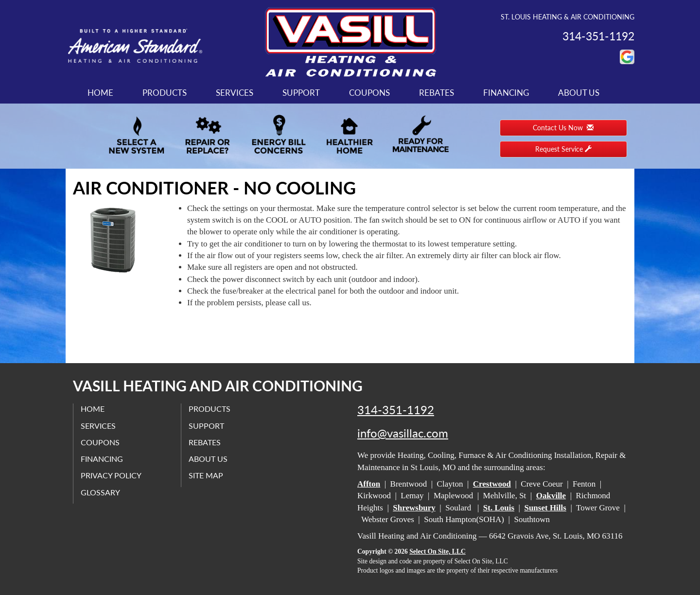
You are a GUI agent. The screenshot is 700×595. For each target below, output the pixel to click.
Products (165, 93)
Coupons (369, 93)
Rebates (437, 93)
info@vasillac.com (403, 433)
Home (100, 93)
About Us (579, 93)
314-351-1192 (396, 410)
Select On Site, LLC (437, 551)
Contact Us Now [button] (563, 128)
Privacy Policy (111, 475)
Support (301, 93)
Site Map (206, 475)
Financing (506, 93)
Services (235, 93)
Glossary (100, 492)
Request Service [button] (563, 149)
